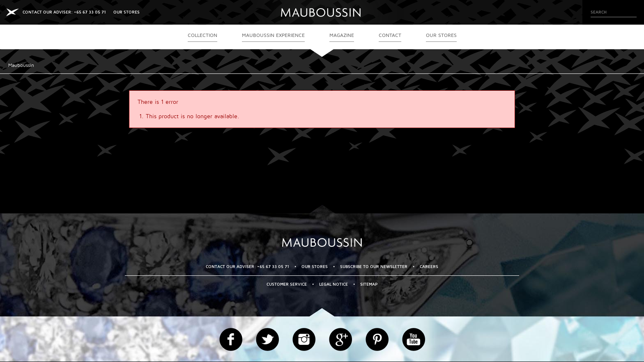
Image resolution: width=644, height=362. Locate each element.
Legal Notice (333, 284)
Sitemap (369, 284)
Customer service (287, 284)
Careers (429, 267)
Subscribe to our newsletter (374, 267)
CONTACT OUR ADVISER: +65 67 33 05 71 (64, 12)
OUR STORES (126, 12)
